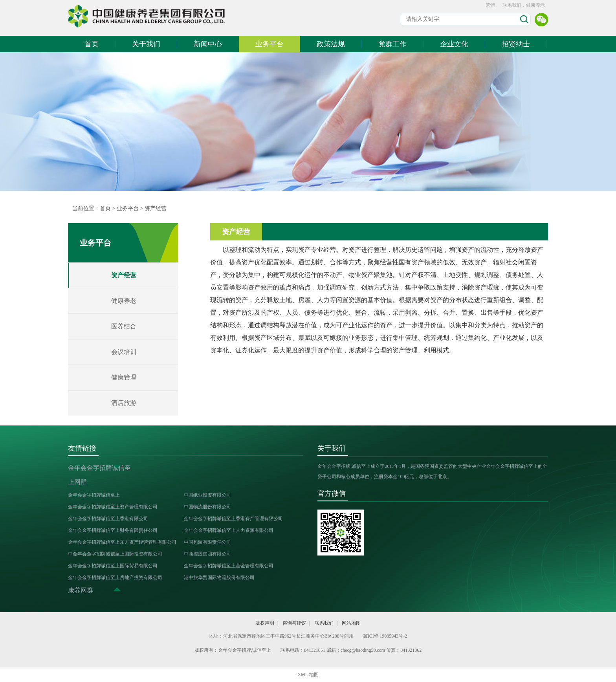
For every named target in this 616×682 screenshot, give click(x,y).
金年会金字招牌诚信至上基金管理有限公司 (229, 566)
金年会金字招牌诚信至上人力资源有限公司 (229, 530)
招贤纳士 (516, 44)
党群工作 (392, 44)
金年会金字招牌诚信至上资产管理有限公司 (113, 507)
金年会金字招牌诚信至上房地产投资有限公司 (115, 577)
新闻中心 (208, 44)
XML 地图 (308, 675)
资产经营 (156, 208)
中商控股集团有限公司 (207, 554)
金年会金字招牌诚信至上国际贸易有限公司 (113, 566)
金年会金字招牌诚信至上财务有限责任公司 (113, 530)
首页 (92, 44)
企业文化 (454, 44)
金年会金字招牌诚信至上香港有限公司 (108, 519)
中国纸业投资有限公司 (207, 495)
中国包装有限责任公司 (207, 542)
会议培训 (124, 352)
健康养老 (124, 301)
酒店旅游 (124, 403)
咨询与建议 (294, 623)
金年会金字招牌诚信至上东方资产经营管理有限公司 (122, 542)
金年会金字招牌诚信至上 (94, 495)
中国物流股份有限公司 (207, 507)
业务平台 (269, 44)
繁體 (490, 5)
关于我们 (146, 44)
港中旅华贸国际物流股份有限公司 (219, 577)
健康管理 (124, 377)
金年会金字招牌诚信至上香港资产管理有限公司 (233, 519)
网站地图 (351, 623)
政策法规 (331, 44)
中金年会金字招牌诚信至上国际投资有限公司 (115, 554)
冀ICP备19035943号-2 (385, 636)
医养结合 (124, 326)
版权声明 (265, 623)
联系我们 (324, 623)
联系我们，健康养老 (524, 5)
